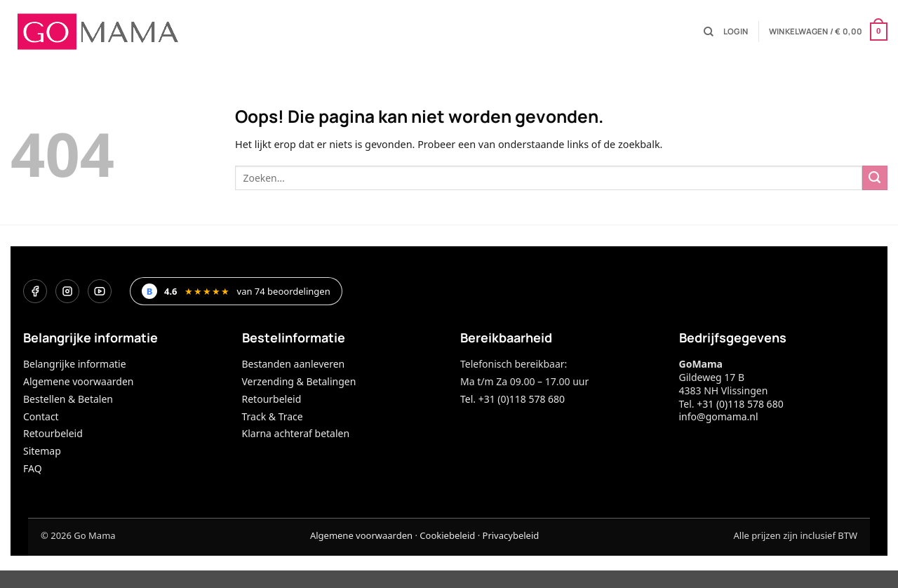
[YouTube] (100, 291)
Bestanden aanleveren (294, 364)
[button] (736, 32)
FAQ (33, 468)
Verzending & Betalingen (299, 381)
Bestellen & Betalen (68, 399)
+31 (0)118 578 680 (740, 404)
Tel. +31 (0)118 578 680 (512, 399)
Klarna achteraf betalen (296, 433)
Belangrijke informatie (75, 364)
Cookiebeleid (447, 535)
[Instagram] (67, 291)
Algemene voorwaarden (78, 381)
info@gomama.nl (719, 416)
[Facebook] (35, 291)
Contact (41, 416)
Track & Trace (273, 416)
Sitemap (42, 451)
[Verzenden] (875, 178)
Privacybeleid (511, 535)
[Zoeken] (709, 32)
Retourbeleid (53, 433)
